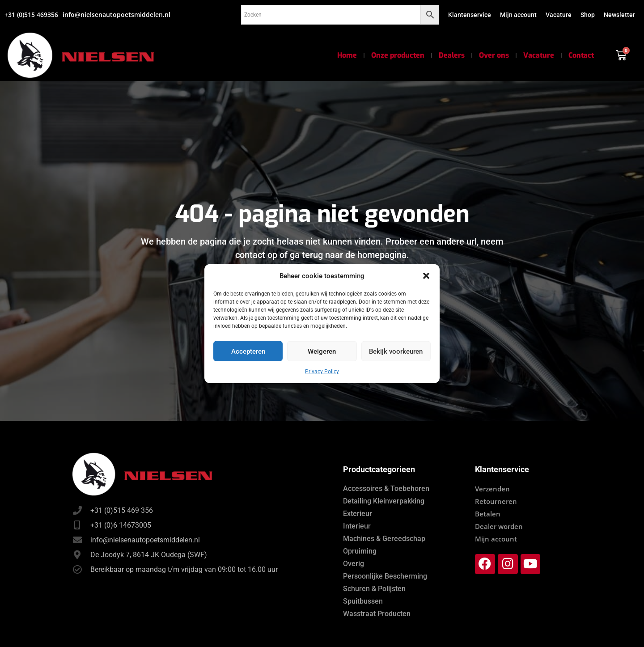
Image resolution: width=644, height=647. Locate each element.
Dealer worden (499, 526)
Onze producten (398, 55)
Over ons (494, 55)
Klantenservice (470, 15)
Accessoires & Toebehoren (386, 488)
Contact (581, 55)
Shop (588, 15)
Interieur (357, 526)
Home (347, 55)
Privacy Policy (322, 372)
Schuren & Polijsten (374, 589)
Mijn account (518, 15)
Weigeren (322, 351)
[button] (426, 276)
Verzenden (492, 489)
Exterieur (358, 514)
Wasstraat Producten (377, 614)
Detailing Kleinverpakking (384, 501)
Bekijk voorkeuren (396, 351)
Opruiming (360, 551)
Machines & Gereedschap (384, 539)
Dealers (452, 55)
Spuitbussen (363, 601)
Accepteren (248, 351)
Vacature (559, 15)
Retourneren (496, 501)
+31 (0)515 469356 (31, 15)
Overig (354, 564)
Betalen (488, 514)
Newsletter (619, 15)
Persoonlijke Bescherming (385, 576)
